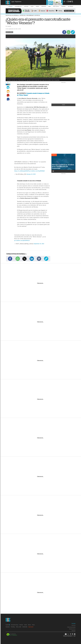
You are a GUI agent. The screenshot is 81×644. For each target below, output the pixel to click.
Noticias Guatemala (12, 15)
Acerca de (73, 625)
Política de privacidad (71, 627)
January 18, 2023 (31, 174)
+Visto (63, 105)
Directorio (74, 631)
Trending (63, 6)
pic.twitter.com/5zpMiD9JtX (37, 171)
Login (13, 2)
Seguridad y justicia (33, 15)
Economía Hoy (18, 6)
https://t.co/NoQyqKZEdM (22, 171)
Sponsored (31, 627)
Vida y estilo (56, 6)
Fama (50, 6)
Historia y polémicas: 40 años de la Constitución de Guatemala (63, 166)
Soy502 (10, 6)
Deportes (44, 6)
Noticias (26, 6)
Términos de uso (72, 629)
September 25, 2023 (39, 244)
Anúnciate (73, 623)
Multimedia (25, 627)
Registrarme (18, 2)
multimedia (71, 6)
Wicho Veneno (9, 32)
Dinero (37, 6)
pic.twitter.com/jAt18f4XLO (22, 240)
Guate (32, 6)
